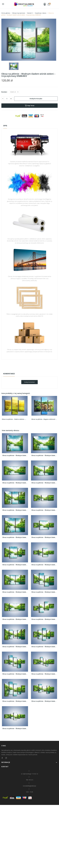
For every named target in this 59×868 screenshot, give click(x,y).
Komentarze (9, 374)
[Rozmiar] (15, 92)
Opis (5, 126)
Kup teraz (30, 106)
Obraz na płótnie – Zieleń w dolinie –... (14, 419)
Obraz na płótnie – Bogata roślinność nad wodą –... (44, 419)
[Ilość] (7, 99)
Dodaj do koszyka (36, 99)
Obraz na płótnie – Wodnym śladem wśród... (15, 455)
